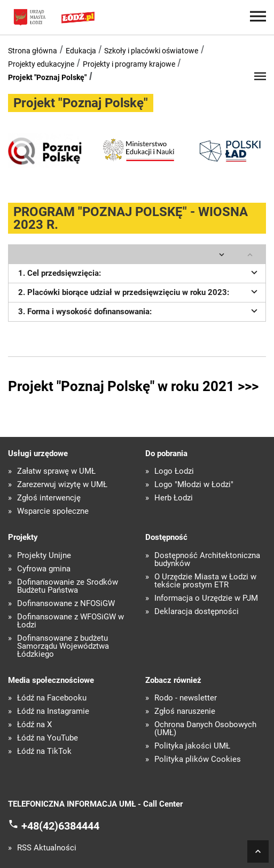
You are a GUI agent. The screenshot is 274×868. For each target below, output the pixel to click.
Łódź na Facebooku (52, 698)
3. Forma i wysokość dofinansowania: (139, 310)
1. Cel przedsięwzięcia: (139, 272)
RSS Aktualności (47, 848)
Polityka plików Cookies (198, 759)
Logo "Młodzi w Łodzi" (194, 485)
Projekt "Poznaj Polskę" (47, 77)
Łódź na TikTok (44, 751)
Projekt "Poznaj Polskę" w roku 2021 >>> (133, 386)
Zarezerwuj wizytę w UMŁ (62, 485)
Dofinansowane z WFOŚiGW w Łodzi (71, 621)
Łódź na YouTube (48, 738)
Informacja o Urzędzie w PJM (206, 598)
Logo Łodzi (174, 471)
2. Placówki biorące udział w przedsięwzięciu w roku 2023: (139, 291)
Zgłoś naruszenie (185, 711)
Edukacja (81, 51)
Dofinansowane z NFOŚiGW (66, 604)
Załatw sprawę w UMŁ (56, 471)
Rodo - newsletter (186, 698)
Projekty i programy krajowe (129, 64)
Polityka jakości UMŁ (192, 746)
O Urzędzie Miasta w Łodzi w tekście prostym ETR (205, 581)
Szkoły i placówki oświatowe (151, 51)
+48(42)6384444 (60, 826)
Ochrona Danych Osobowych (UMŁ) (205, 729)
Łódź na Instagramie (53, 711)
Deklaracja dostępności (197, 612)
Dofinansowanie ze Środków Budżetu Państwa (68, 586)
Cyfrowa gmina (44, 569)
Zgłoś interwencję (49, 498)
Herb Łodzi (174, 498)
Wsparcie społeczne (53, 511)
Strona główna (33, 51)
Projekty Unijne (44, 556)
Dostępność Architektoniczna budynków (207, 560)
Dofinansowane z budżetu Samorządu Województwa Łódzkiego (63, 646)
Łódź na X (34, 725)
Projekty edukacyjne (41, 64)
